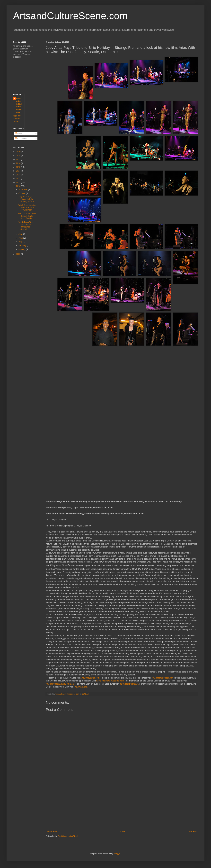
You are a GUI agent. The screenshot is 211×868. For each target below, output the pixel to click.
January (22, 249)
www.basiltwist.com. (129, 684)
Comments (21, 139)
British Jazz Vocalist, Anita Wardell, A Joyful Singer (27, 207)
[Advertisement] (122, 806)
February (23, 245)
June (21, 238)
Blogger (117, 853)
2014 (19, 171)
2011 (19, 182)
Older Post (192, 831)
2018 (19, 156)
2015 (19, 167)
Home (122, 831)
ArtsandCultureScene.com (70, 16)
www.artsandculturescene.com (19, 105)
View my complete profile (17, 119)
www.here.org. (81, 687)
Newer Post (52, 831)
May (21, 242)
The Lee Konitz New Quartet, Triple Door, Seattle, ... (27, 216)
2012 (19, 179)
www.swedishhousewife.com (110, 681)
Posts (19, 133)
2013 (19, 175)
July (21, 234)
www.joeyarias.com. (91, 678)
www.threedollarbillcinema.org (60, 684)
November (23, 189)
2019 (19, 152)
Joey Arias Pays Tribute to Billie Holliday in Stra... (27, 199)
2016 (19, 163)
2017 (19, 159)
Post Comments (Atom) (68, 836)
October (22, 193)
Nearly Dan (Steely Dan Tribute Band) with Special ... (26, 226)
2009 (19, 254)
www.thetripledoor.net (162, 678)
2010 (19, 186)
